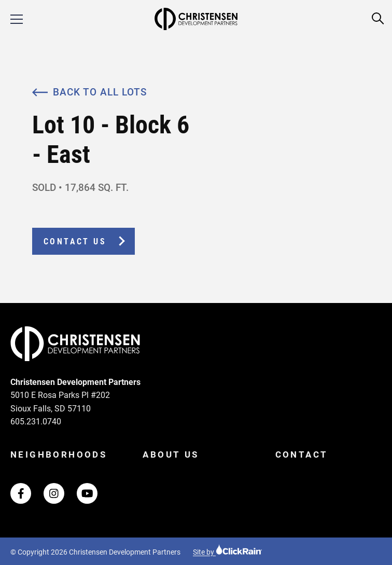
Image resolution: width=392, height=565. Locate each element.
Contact (302, 454)
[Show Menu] (17, 19)
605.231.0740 (36, 422)
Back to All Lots (89, 92)
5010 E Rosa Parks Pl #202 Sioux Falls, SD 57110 (60, 402)
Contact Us (75, 242)
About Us (171, 454)
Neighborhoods (59, 454)
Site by (228, 552)
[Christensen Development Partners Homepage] (196, 19)
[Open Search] (378, 19)
